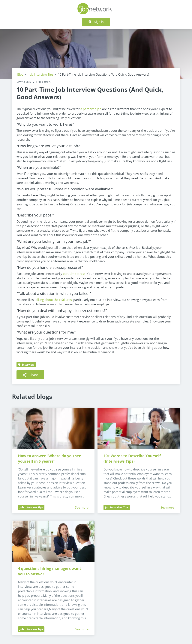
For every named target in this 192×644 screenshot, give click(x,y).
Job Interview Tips (41, 74)
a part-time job (91, 109)
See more (82, 507)
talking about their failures (53, 300)
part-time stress (74, 274)
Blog (20, 74)
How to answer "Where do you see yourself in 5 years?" (50, 458)
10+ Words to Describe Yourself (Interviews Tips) (133, 458)
